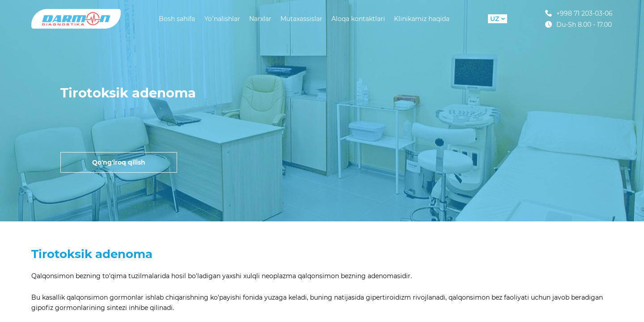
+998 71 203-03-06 (579, 13)
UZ (498, 19)
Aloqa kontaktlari (358, 19)
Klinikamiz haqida (422, 19)
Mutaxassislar (301, 19)
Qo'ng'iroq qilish (119, 162)
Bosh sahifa (177, 19)
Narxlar (260, 19)
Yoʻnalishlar (222, 19)
